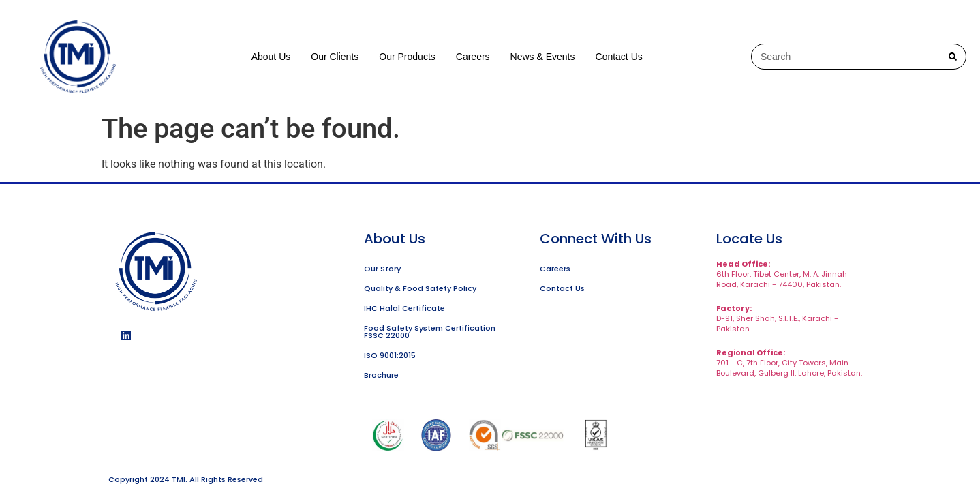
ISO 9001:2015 (390, 355)
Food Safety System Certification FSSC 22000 (430, 332)
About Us (271, 57)
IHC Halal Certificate (404, 308)
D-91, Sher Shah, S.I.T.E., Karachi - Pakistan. (777, 318)
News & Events (543, 57)
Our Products (407, 57)
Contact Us (619, 57)
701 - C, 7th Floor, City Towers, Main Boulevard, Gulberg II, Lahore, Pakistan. (789, 363)
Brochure (381, 375)
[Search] (953, 57)
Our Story (382, 269)
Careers (473, 57)
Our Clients (335, 57)
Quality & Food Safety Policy (420, 288)
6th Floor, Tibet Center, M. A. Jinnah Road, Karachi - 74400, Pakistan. (782, 274)
